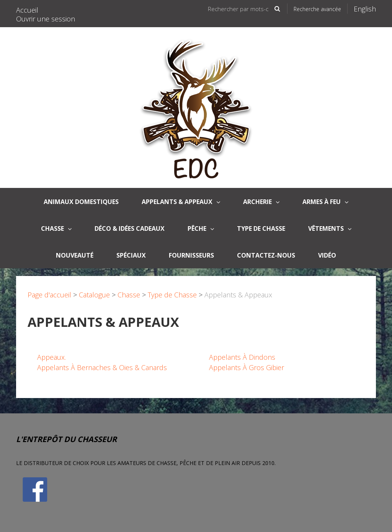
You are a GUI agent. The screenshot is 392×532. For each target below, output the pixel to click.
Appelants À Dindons (242, 357)
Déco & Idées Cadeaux (130, 228)
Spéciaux (131, 255)
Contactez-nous (266, 255)
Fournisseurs (191, 255)
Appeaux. (51, 357)
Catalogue (94, 295)
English (365, 9)
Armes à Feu (325, 202)
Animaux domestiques (81, 202)
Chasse (56, 228)
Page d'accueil (49, 295)
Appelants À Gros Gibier (247, 367)
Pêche (201, 228)
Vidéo (327, 255)
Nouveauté (75, 255)
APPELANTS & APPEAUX (181, 202)
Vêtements (330, 228)
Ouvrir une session (46, 19)
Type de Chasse (261, 228)
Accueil (27, 10)
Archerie (261, 202)
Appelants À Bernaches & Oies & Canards (102, 367)
